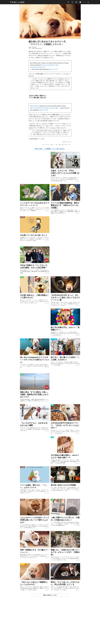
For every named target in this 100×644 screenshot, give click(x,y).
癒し (44, 145)
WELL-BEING (23, 340)
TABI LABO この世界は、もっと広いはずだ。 (50, 149)
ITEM (52, 405)
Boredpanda (69, 142)
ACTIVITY (53, 185)
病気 (52, 145)
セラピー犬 (48, 145)
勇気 (63, 145)
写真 (66, 145)
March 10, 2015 (53, 69)
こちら (40, 139)
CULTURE (22, 185)
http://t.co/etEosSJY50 (36, 108)
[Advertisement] (50, 624)
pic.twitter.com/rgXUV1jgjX (51, 108)
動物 (60, 145)
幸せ (57, 145)
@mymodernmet (35, 106)
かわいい (69, 145)
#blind (57, 65)
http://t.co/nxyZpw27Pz (48, 65)
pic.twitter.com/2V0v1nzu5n (38, 67)
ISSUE (53, 153)
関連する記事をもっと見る (50, 595)
